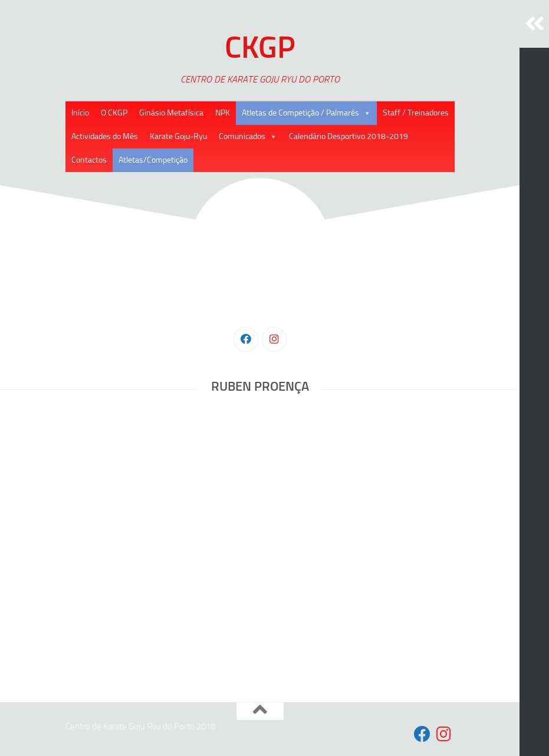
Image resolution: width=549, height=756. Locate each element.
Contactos (89, 160)
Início (80, 113)
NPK (223, 113)
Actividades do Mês (105, 136)
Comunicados (242, 136)
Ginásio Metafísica (171, 113)
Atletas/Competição (153, 160)
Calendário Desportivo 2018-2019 (349, 136)
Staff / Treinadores (416, 113)
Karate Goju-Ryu (178, 136)
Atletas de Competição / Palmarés (300, 113)
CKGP (260, 47)
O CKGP (114, 113)
